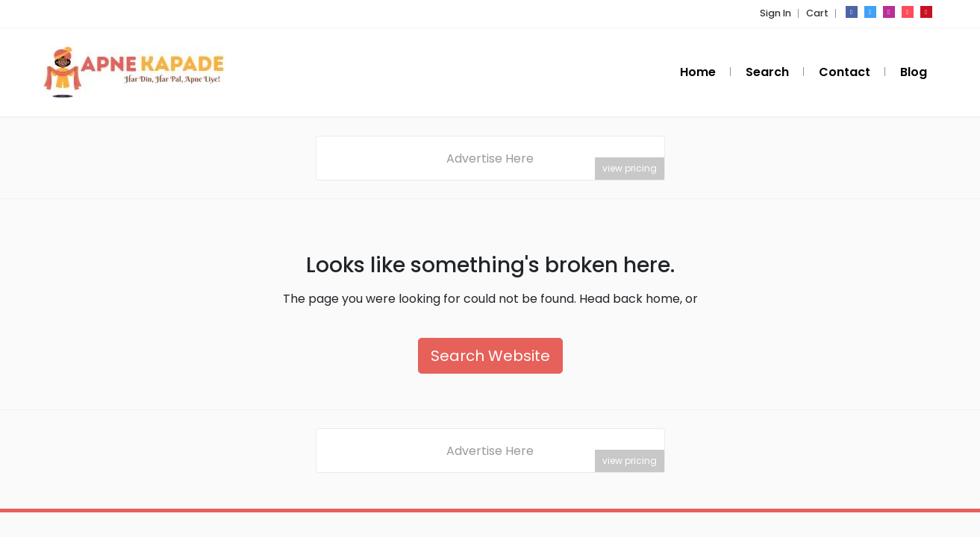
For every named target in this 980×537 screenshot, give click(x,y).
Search (767, 72)
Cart (817, 13)
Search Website (490, 356)
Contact (845, 72)
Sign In (775, 13)
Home (698, 72)
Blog (914, 72)
